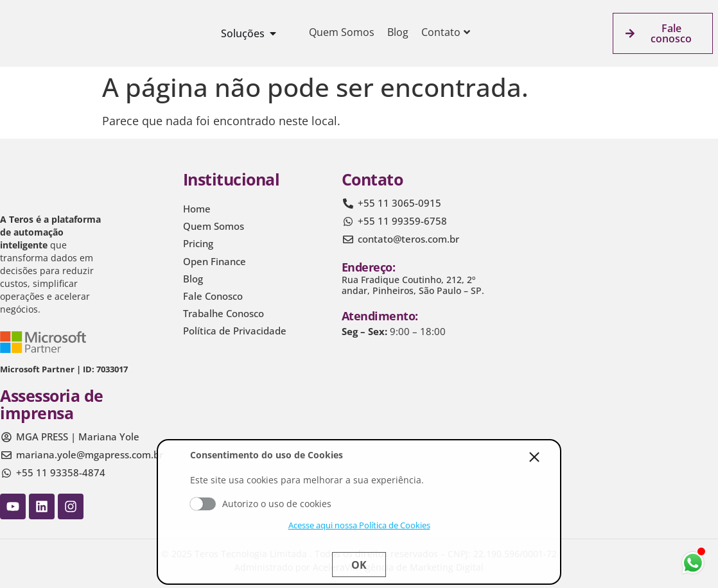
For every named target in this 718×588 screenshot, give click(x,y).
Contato (446, 32)
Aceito (203, 504)
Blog (398, 32)
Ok (359, 565)
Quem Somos (342, 32)
